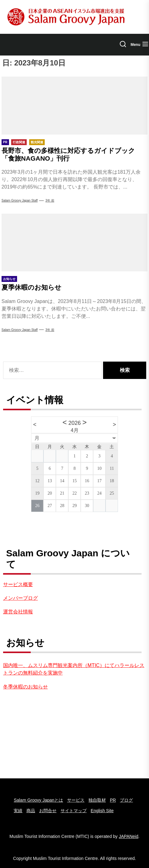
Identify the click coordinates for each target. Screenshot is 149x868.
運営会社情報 (18, 612)
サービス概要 (18, 584)
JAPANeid (129, 836)
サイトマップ (74, 811)
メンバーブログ (20, 598)
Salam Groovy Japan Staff (20, 200)
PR (113, 800)
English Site (102, 811)
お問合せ (48, 811)
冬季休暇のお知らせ (25, 687)
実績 (18, 811)
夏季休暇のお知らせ (32, 287)
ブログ (126, 800)
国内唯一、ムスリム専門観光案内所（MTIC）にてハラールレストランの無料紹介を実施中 (74, 669)
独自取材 (97, 800)
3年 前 (50, 200)
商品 (31, 811)
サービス (76, 800)
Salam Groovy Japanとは (38, 800)
